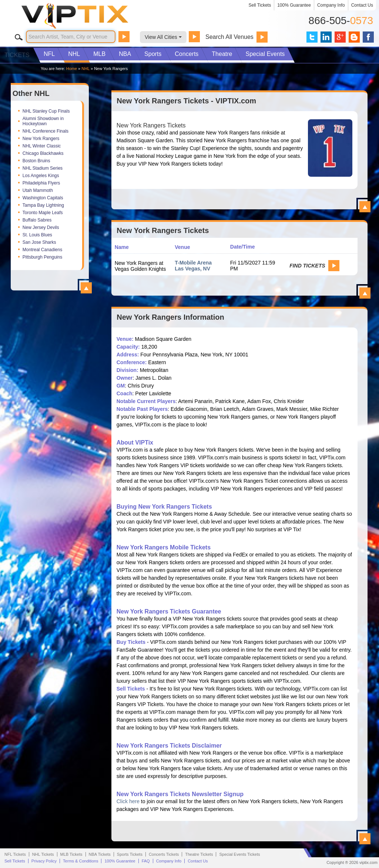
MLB (99, 54)
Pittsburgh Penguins (42, 257)
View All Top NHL (86, 288)
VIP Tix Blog (354, 37)
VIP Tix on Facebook (368, 37)
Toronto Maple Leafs (43, 213)
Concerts (187, 54)
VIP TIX (87, 16)
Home (72, 69)
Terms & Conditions (81, 861)
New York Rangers (41, 139)
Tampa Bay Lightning (43, 205)
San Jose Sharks (39, 242)
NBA (125, 54)
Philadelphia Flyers (41, 183)
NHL (74, 54)
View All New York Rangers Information (365, 839)
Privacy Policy (44, 861)
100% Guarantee (294, 5)
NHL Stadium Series (43, 168)
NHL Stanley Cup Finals (46, 111)
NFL (49, 54)
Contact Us (362, 5)
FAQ (146, 861)
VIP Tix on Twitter (312, 37)
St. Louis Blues (37, 235)
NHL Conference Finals (46, 131)
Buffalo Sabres (37, 220)
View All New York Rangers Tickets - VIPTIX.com (365, 207)
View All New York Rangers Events (365, 293)
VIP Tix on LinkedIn (326, 37)
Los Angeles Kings (41, 176)
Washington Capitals (43, 198)
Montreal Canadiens (42, 250)
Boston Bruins (36, 161)
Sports (153, 54)
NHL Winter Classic (42, 146)
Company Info (331, 5)
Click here (128, 801)
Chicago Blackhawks (43, 153)
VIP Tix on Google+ (340, 37)
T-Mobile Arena (193, 263)
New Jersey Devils (41, 227)
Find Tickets (307, 266)
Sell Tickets (260, 5)
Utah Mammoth (38, 190)
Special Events (265, 54)
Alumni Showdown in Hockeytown (43, 121)
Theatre (222, 54)
